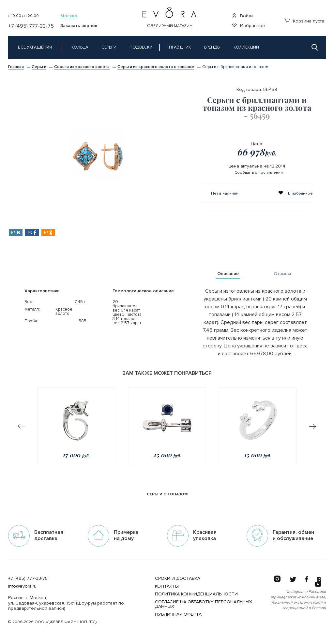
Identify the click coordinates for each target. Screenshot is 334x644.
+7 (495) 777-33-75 (28, 578)
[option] (98, 155)
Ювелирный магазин (170, 26)
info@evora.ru (22, 586)
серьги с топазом (167, 494)
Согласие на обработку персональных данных (204, 604)
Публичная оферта (178, 614)
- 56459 (257, 115)
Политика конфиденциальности (196, 594)
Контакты (167, 586)
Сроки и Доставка (178, 578)
